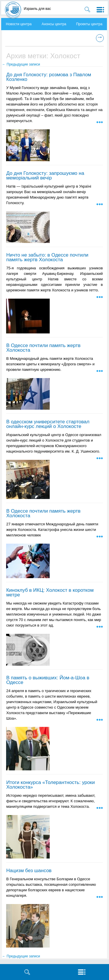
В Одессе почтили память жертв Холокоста (43, 348)
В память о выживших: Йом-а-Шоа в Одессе (48, 680)
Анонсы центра (54, 24)
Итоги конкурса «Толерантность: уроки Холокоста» (50, 785)
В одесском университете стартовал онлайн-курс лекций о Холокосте (48, 424)
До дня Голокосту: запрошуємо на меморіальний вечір (45, 176)
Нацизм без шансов (29, 871)
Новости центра (19, 24)
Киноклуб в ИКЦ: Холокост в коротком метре (50, 592)
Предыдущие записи (21, 64)
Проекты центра (89, 24)
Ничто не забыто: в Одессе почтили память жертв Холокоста (47, 257)
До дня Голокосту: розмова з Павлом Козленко (49, 77)
